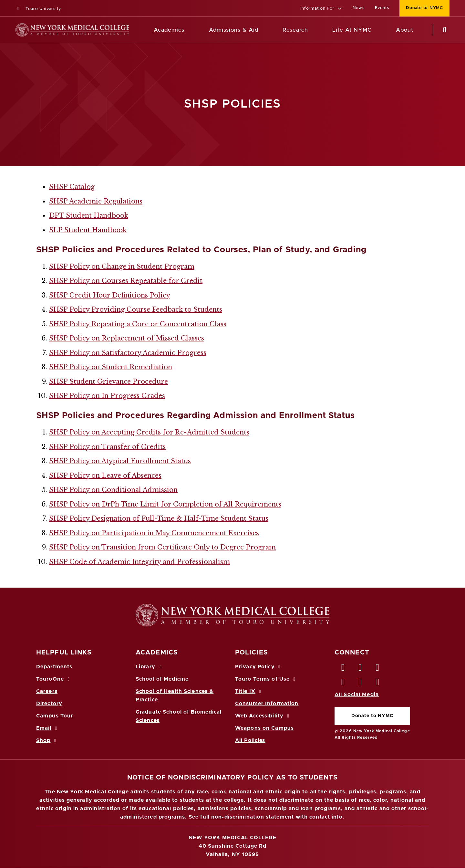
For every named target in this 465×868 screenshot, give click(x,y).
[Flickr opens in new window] (378, 684)
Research (295, 30)
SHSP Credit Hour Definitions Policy (110, 295)
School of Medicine (162, 679)
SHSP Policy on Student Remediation (111, 367)
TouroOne (54, 679)
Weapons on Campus (264, 728)
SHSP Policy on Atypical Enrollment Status (120, 461)
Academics (169, 30)
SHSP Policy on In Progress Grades (107, 396)
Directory (49, 704)
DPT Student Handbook (89, 215)
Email (48, 728)
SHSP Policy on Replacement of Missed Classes (127, 338)
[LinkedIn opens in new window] (378, 669)
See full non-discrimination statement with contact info (266, 817)
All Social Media (357, 695)
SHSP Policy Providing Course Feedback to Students (136, 309)
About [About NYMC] (405, 30)
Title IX (249, 691)
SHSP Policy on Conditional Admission (113, 490)
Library (150, 667)
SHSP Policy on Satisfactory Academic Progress (128, 353)
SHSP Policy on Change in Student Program (122, 267)
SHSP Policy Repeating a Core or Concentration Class (138, 324)
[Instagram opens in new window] (343, 684)
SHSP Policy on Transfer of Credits (107, 447)
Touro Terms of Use (266, 679)
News (359, 8)
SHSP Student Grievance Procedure (108, 382)
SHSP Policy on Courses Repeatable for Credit (126, 281)
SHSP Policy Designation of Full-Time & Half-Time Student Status (159, 518)
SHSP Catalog (72, 187)
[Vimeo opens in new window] (360, 684)
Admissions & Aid (234, 30)
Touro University (38, 9)
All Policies (250, 740)
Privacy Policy (259, 667)
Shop (47, 740)
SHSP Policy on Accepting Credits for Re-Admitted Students (149, 432)
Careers (47, 691)
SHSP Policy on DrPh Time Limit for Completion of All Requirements (165, 504)
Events (382, 8)
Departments (54, 667)
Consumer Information (267, 704)
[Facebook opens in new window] (343, 669)
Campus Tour (55, 716)
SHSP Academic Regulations (96, 201)
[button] (321, 9)
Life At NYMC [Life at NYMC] (352, 30)
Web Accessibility (263, 716)
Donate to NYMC (372, 716)
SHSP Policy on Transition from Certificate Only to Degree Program (162, 547)
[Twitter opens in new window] (360, 669)
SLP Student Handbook (88, 230)
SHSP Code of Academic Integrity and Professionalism (139, 562)
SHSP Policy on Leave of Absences (105, 476)
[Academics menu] (189, 30)
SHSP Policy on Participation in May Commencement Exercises (154, 533)
